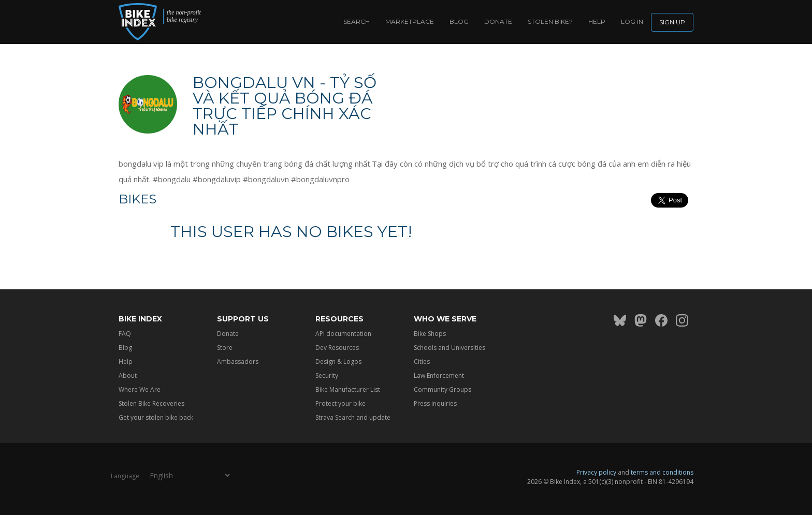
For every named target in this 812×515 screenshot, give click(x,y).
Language (125, 476)
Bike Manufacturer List (348, 389)
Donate (498, 21)
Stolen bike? (550, 21)
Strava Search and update (353, 417)
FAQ (125, 334)
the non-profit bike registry (184, 16)
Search (357, 21)
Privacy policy (596, 472)
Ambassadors (238, 362)
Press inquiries (435, 403)
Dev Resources (337, 348)
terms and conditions (662, 472)
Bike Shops (430, 334)
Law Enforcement (439, 376)
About (128, 376)
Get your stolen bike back (156, 417)
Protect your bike (340, 403)
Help (597, 21)
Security (327, 376)
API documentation (343, 334)
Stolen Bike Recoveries (151, 403)
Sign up (672, 22)
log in (632, 21)
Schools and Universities (450, 348)
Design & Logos (338, 362)
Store (225, 348)
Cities (422, 362)
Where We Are (140, 389)
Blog (459, 21)
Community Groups (443, 389)
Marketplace (410, 21)
